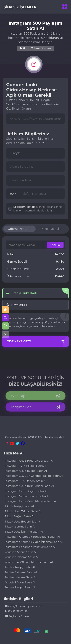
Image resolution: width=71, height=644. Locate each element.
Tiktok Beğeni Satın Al (19, 516)
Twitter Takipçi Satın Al (20, 567)
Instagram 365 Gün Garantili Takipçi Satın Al (34, 476)
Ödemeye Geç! (35, 342)
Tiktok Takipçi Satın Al (19, 506)
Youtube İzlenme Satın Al (22, 557)
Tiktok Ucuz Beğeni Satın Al (23, 522)
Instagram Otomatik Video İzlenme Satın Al (34, 542)
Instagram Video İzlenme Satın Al (27, 496)
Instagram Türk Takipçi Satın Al (25, 466)
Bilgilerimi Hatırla (38, 209)
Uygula (55, 245)
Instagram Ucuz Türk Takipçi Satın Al (29, 461)
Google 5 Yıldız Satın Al (20, 582)
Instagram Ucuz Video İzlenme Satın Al (31, 501)
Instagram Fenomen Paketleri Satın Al (30, 547)
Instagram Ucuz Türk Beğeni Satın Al (29, 486)
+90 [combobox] (12, 194)
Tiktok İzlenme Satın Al (20, 527)
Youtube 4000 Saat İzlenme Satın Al (29, 562)
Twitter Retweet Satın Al (21, 572)
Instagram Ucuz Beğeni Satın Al (26, 491)
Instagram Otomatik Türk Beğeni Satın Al (32, 537)
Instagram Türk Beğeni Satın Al (26, 481)
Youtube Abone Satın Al (21, 552)
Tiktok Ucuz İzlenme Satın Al (24, 532)
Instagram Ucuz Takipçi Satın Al (26, 471)
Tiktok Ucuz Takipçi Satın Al (23, 511)
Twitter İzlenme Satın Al (21, 577)
